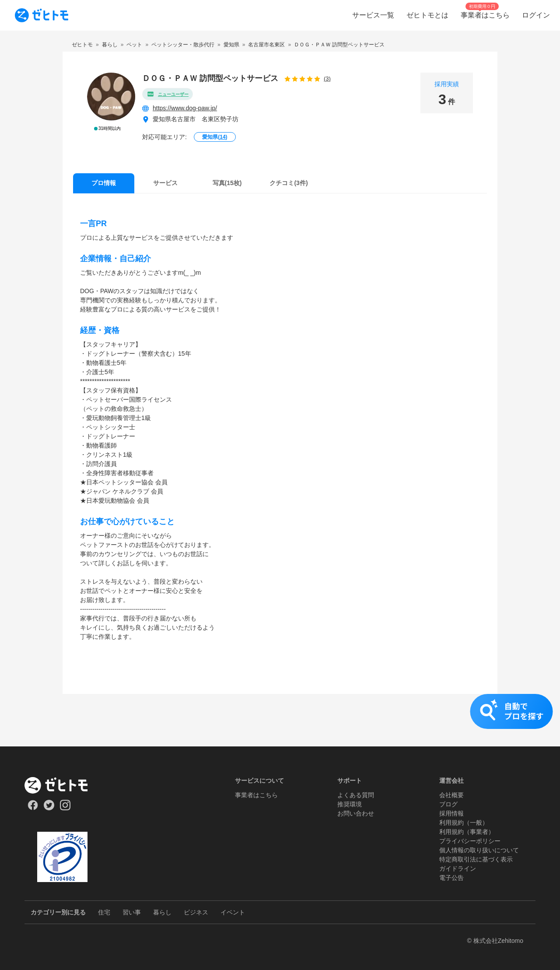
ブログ (448, 804)
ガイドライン (458, 868)
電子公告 (451, 878)
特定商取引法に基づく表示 (476, 859)
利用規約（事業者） (467, 832)
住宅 (104, 912)
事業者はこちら (256, 795)
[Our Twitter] (49, 808)
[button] (280, 720)
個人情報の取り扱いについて (479, 850)
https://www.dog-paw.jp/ (185, 108)
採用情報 (451, 813)
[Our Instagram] (65, 808)
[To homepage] (42, 15)
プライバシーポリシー (470, 841)
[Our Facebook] (33, 808)
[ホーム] (62, 785)
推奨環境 (350, 804)
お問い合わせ (356, 813)
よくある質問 (356, 795)
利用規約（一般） (464, 823)
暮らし (162, 912)
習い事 (132, 912)
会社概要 (451, 795)
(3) (327, 79)
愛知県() (215, 137)
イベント (233, 912)
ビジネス (196, 912)
